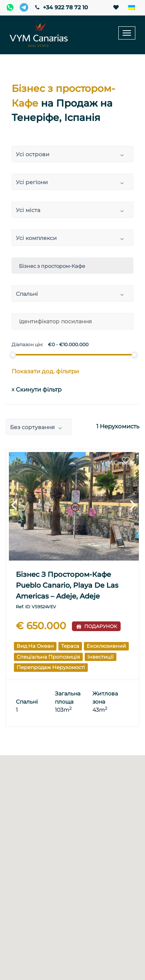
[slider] (12, 355)
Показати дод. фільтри (45, 371)
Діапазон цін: (27, 345)
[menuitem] (131, 8)
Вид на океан (35, 646)
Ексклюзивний (106, 646)
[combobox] (72, 154)
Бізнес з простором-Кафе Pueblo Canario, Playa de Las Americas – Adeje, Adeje (67, 585)
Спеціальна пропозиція (48, 657)
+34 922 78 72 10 (61, 7)
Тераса (70, 646)
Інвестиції (101, 657)
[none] (131, 8)
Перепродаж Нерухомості (51, 667)
